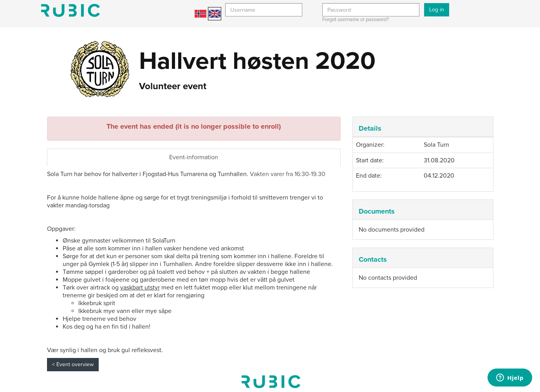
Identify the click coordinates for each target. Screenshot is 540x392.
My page (271, 382)
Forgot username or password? (356, 20)
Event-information (194, 157)
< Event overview (73, 364)
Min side (70, 10)
